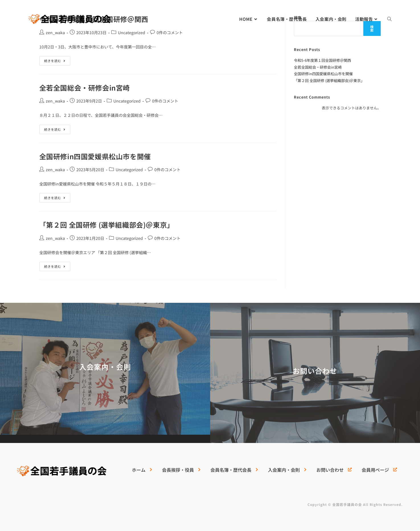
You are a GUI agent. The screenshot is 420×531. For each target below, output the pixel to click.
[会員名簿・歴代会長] (233, 472)
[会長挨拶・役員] (181, 472)
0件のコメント (170, 32)
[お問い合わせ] (333, 472)
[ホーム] (141, 472)
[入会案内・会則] (286, 472)
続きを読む (55, 60)
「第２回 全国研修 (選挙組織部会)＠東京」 (107, 225)
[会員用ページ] (379, 472)
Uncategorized (132, 32)
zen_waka (55, 32)
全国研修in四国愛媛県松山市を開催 (95, 156)
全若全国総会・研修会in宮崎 (85, 88)
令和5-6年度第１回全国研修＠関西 (322, 60)
